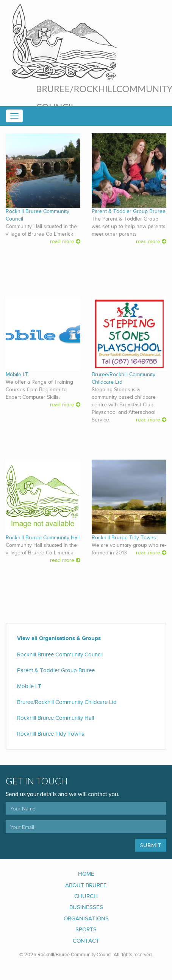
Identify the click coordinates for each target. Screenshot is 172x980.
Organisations (86, 918)
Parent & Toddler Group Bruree (129, 211)
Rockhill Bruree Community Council (60, 654)
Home (86, 874)
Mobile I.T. (17, 375)
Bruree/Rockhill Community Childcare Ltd (67, 702)
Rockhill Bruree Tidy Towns (124, 538)
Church (86, 896)
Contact (86, 941)
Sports (86, 929)
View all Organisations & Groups (59, 638)
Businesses (86, 907)
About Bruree (86, 885)
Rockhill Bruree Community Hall (43, 538)
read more (65, 242)
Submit (151, 845)
